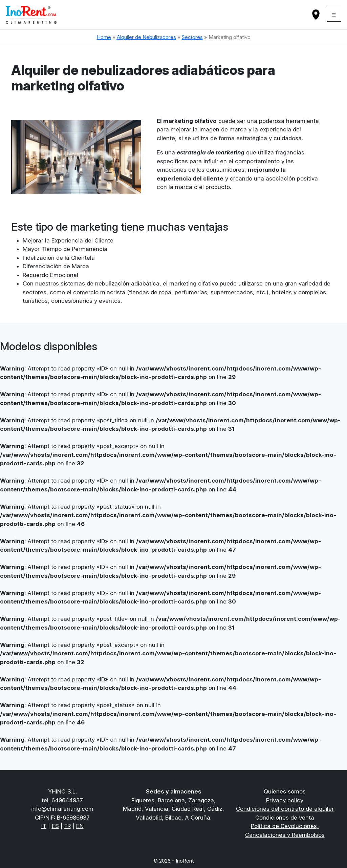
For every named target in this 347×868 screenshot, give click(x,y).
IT (44, 826)
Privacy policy (285, 800)
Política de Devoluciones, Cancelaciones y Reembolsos (285, 830)
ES (55, 826)
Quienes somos (285, 791)
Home (104, 37)
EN (80, 826)
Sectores (192, 37)
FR (68, 826)
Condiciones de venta (285, 818)
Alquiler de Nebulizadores (146, 37)
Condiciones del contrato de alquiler (285, 809)
